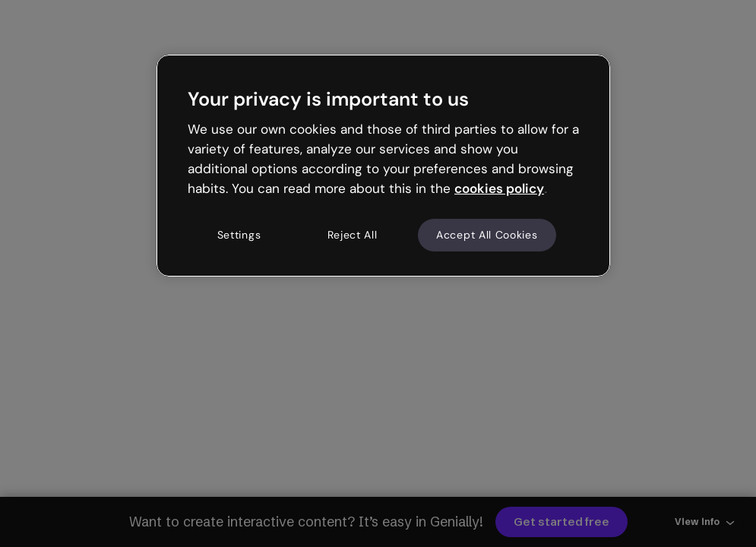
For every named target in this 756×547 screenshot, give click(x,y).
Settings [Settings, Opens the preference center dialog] (239, 235)
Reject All (353, 235)
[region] (383, 166)
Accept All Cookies (487, 235)
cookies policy (499, 188)
